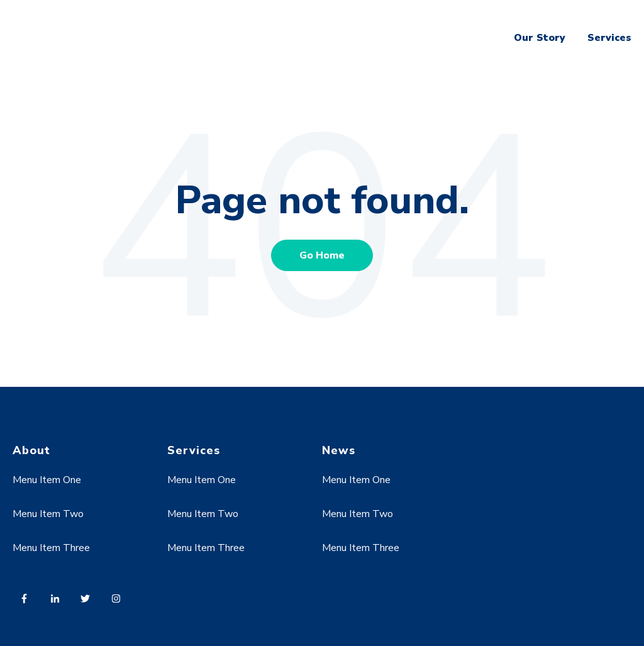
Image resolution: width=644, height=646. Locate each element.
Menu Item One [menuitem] (47, 480)
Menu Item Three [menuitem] (51, 548)
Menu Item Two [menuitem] (48, 514)
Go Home (322, 255)
